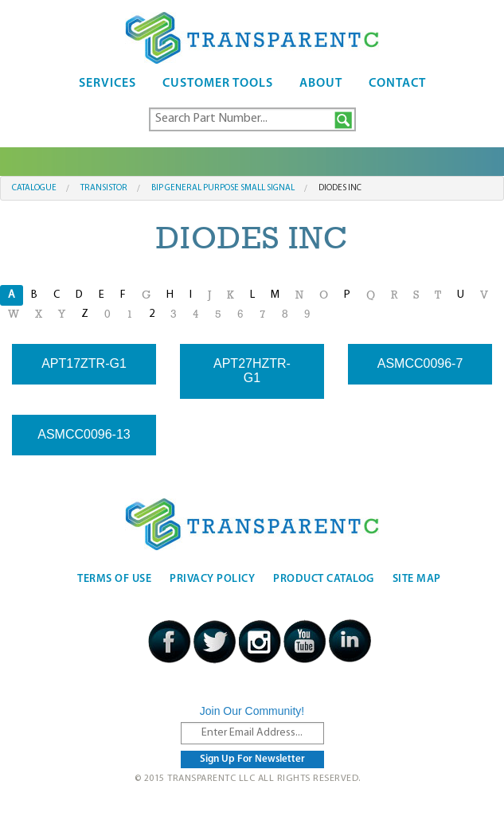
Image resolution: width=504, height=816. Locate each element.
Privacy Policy (212, 579)
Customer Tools (218, 84)
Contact (397, 84)
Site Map (417, 579)
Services (107, 84)
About (321, 84)
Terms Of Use (114, 579)
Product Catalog (324, 579)
